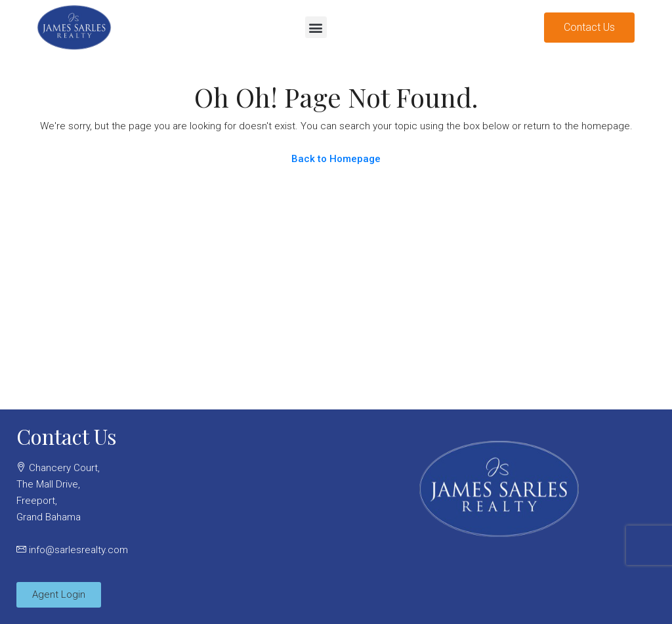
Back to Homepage (336, 159)
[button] (316, 27)
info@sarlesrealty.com (78, 550)
